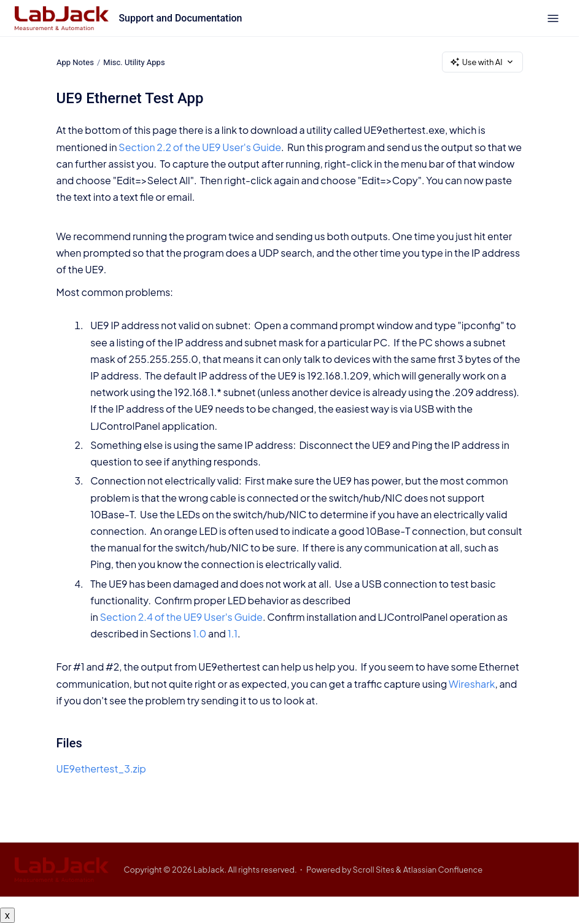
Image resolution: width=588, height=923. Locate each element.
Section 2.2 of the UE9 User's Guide (200, 147)
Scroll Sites (374, 870)
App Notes (75, 62)
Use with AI (482, 62)
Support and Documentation (180, 18)
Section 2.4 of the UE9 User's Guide (181, 617)
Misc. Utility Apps (134, 62)
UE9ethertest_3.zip (102, 769)
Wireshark (472, 684)
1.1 (233, 633)
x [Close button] (7, 915)
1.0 (199, 633)
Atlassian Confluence (443, 870)
